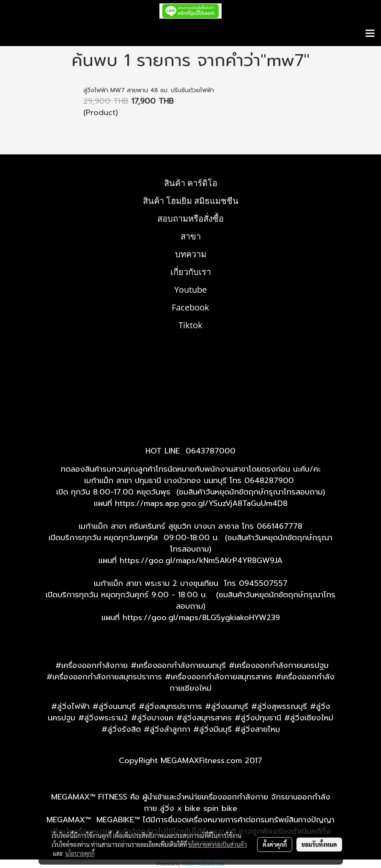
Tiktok (190, 325)
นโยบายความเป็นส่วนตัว (218, 844)
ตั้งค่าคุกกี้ (275, 844)
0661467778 (280, 526)
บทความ (191, 254)
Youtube (190, 290)
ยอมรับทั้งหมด (319, 844)
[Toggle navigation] (370, 34)
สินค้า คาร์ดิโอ (191, 183)
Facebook (190, 307)
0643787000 (211, 451)
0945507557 (263, 583)
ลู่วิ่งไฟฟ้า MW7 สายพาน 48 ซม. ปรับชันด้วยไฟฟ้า (149, 90)
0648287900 (269, 481)
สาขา (191, 236)
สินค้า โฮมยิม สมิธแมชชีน (191, 201)
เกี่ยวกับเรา (191, 272)
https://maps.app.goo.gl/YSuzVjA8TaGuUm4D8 (201, 503)
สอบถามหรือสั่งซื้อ (190, 218)
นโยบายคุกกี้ (80, 853)
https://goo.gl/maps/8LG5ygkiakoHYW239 (201, 618)
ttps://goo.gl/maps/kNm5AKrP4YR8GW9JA (203, 560)
